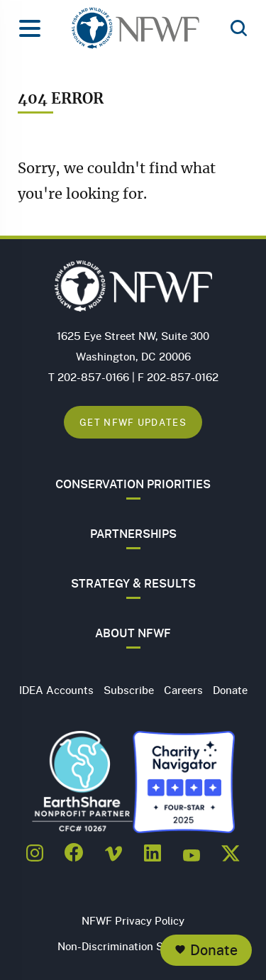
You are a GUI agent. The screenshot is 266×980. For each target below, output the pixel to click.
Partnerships (133, 534)
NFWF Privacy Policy (133, 920)
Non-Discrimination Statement (133, 946)
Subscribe (129, 690)
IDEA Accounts (56, 690)
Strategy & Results (133, 583)
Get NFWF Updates (133, 422)
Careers (183, 690)
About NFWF (133, 633)
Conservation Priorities (133, 484)
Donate (214, 950)
